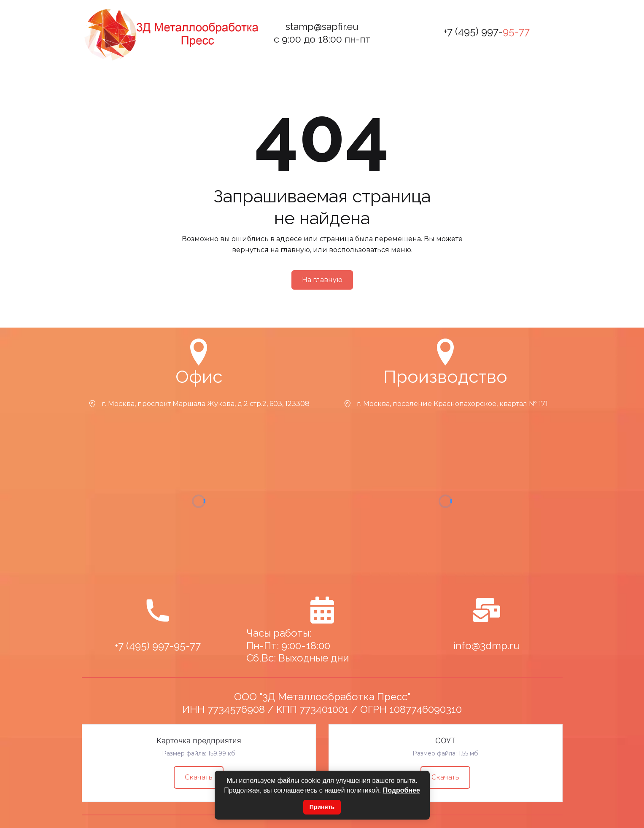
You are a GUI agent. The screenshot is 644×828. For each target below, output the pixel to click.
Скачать (199, 777)
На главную (322, 280)
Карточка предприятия (199, 741)
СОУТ (445, 741)
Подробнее (401, 790)
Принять (322, 807)
